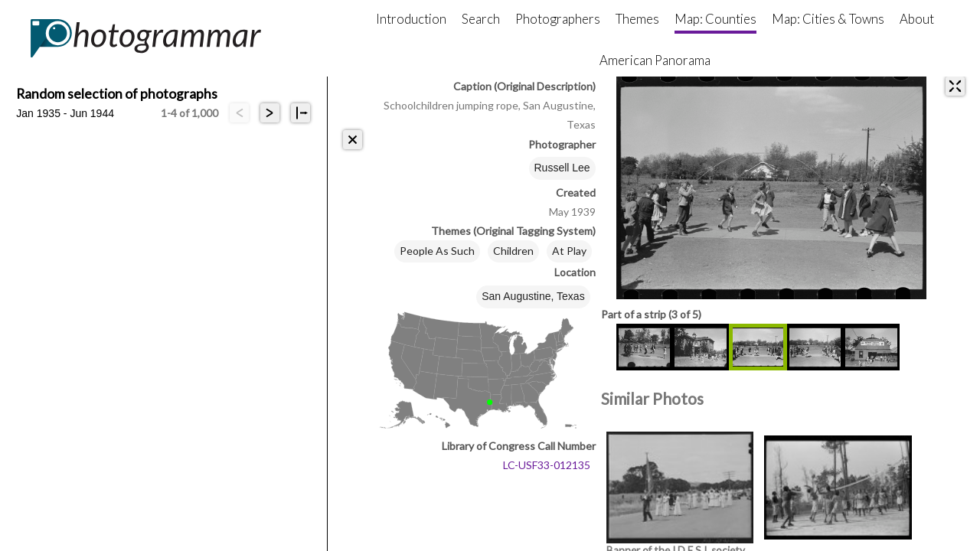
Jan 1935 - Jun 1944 (65, 113)
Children (513, 251)
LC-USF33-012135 (547, 465)
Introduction (411, 19)
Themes (637, 19)
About (917, 19)
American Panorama (655, 60)
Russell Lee (562, 168)
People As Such (437, 251)
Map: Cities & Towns (828, 19)
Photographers (558, 19)
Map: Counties (715, 19)
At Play (569, 251)
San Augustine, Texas (533, 296)
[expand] (955, 86)
